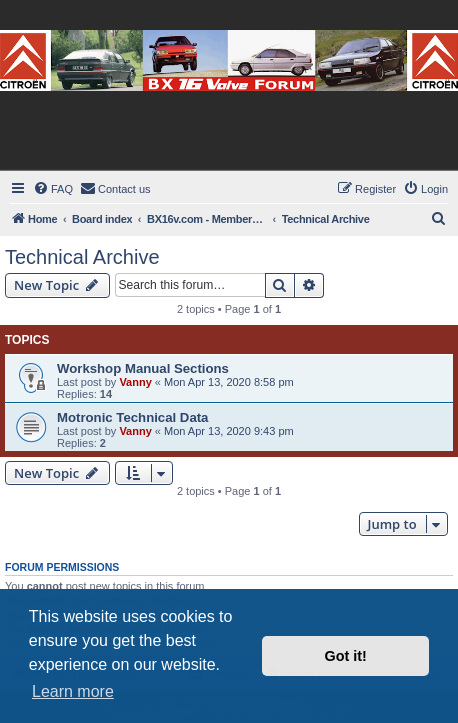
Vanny (135, 382)
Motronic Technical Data (132, 417)
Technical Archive (82, 257)
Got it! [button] (346, 656)
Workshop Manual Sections (143, 368)
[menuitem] (53, 189)
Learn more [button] (73, 691)
